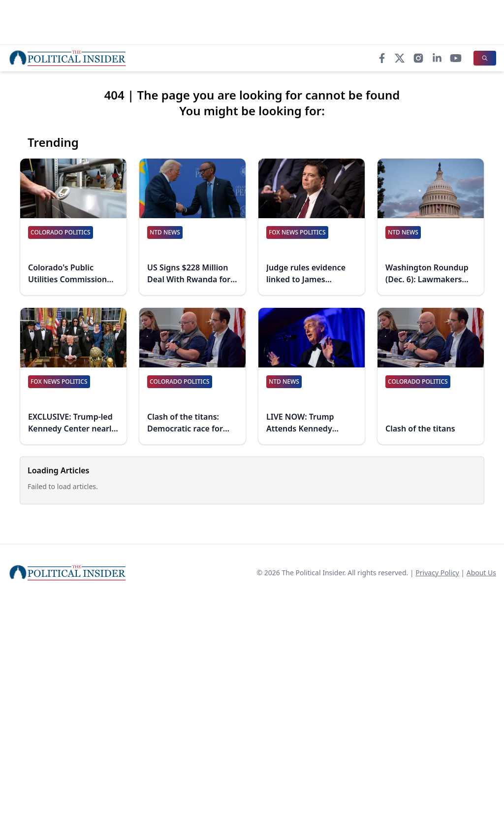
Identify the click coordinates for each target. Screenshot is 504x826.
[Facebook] (382, 58)
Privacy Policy (437, 573)
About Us (481, 573)
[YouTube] (456, 58)
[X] (400, 58)
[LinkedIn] (437, 58)
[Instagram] (418, 58)
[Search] (485, 58)
